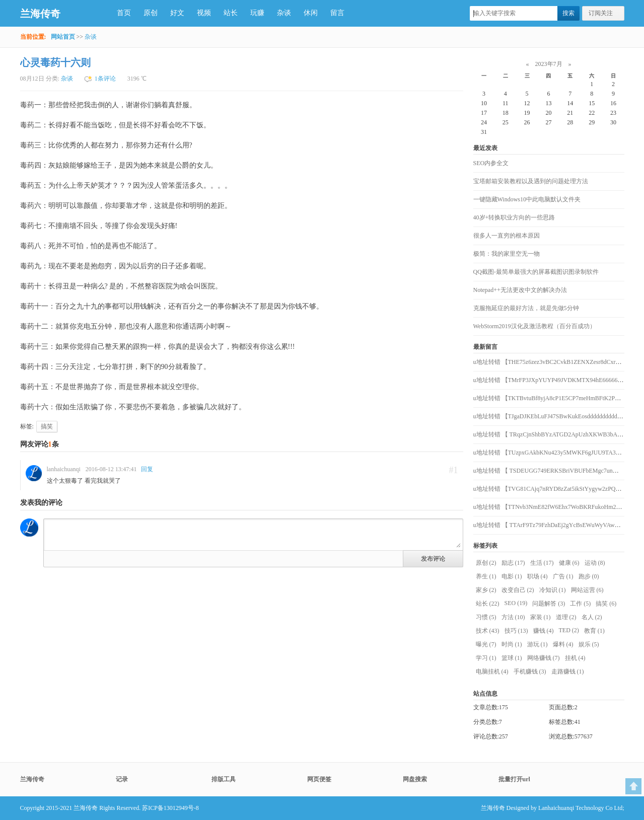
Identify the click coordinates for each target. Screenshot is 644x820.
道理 (566, 617)
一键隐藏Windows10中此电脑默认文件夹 (527, 199)
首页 (124, 13)
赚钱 (544, 631)
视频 (204, 13)
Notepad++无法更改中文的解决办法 (520, 290)
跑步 (589, 576)
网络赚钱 (544, 658)
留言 (337, 13)
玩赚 (257, 13)
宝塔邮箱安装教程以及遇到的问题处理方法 (531, 181)
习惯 (486, 617)
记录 (122, 779)
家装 (541, 617)
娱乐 (589, 644)
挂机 (575, 658)
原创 (151, 13)
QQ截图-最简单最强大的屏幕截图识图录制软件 (536, 272)
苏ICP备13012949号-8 (170, 808)
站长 (231, 13)
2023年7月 (549, 64)
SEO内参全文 (491, 163)
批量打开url (514, 779)
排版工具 (224, 779)
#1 (454, 470)
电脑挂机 (492, 672)
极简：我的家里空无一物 (507, 254)
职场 (538, 576)
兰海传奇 (40, 14)
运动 (595, 563)
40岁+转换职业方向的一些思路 (514, 217)
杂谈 (284, 13)
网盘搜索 (415, 779)
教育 (594, 631)
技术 (488, 631)
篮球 (512, 658)
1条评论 (105, 79)
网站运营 (587, 590)
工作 (580, 604)
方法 (513, 617)
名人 (592, 617)
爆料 (563, 644)
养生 (486, 576)
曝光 (486, 644)
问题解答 (549, 604)
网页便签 (319, 779)
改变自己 (518, 590)
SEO (516, 603)
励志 (513, 563)
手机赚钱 (530, 672)
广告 (563, 576)
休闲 (311, 13)
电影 (512, 576)
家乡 (486, 590)
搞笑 (47, 426)
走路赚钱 (568, 672)
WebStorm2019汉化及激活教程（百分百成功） (534, 326)
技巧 (516, 631)
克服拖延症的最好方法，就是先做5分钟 (526, 308)
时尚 (512, 644)
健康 (569, 563)
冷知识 (553, 590)
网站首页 (63, 37)
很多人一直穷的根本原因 (507, 236)
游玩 (538, 644)
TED (569, 630)
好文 (177, 13)
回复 (147, 469)
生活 (542, 563)
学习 (486, 658)
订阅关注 (601, 13)
